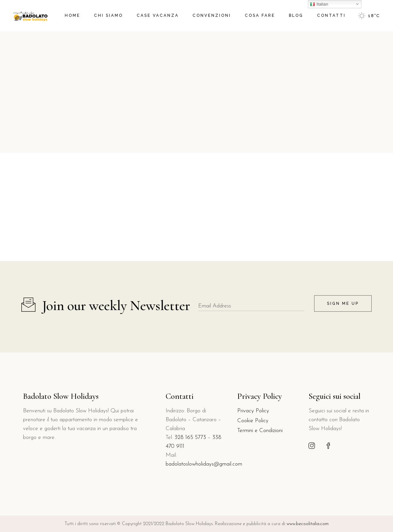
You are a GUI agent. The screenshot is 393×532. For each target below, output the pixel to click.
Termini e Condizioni (260, 431)
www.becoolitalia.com (307, 524)
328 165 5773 (190, 437)
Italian (319, 4)
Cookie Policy (253, 421)
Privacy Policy (253, 411)
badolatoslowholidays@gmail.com (204, 464)
